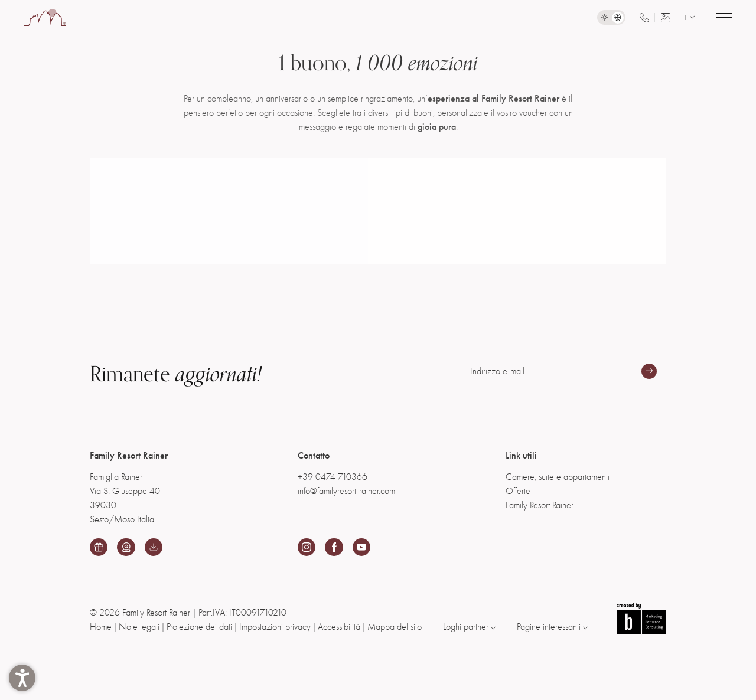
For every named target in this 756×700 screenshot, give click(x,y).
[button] (22, 678)
